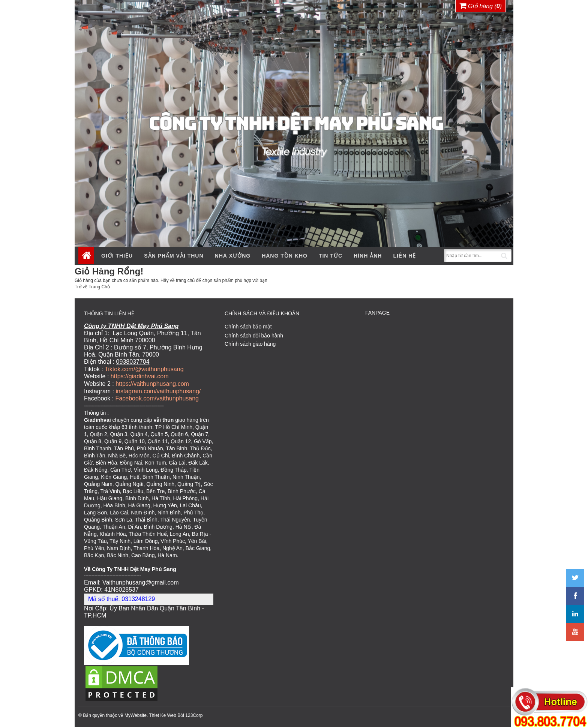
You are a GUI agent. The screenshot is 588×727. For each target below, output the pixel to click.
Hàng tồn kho (285, 256)
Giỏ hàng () (481, 6)
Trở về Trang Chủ (92, 287)
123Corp (194, 714)
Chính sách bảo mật (248, 327)
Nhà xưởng (233, 256)
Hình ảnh (368, 256)
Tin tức (331, 256)
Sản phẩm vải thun (174, 256)
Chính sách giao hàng (250, 344)
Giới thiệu (117, 256)
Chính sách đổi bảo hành (254, 336)
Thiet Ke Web (162, 714)
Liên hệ (404, 256)
